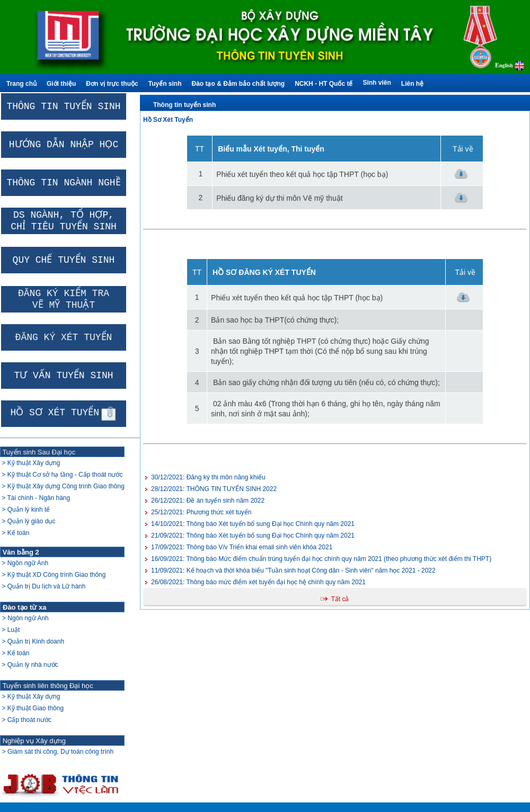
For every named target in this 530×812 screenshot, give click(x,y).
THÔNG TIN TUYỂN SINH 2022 (214, 489)
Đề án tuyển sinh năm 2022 (208, 501)
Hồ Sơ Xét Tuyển (168, 120)
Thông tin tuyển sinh (184, 105)
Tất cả (340, 599)
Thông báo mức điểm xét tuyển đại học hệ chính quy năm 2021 (258, 582)
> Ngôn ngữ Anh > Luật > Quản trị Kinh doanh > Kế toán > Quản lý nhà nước (32, 641)
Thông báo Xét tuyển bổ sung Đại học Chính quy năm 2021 (253, 536)
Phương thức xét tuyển (201, 512)
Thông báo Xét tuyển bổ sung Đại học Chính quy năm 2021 (253, 524)
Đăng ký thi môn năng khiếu (208, 477)
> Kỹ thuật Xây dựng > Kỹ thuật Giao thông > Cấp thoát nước (32, 708)
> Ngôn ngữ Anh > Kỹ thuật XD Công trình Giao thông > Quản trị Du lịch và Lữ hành (53, 575)
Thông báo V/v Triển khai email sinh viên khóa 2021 (242, 547)
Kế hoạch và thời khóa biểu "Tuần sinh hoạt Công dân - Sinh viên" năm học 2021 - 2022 (293, 570)
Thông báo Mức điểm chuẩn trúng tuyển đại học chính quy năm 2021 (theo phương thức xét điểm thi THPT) (321, 559)
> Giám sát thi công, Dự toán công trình (58, 752)
